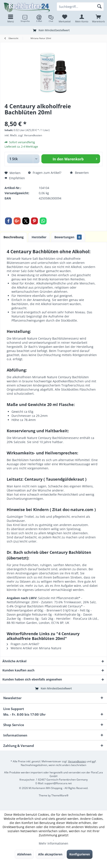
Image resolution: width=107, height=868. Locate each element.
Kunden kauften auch (18, 670)
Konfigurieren (80, 854)
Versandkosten (77, 761)
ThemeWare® (60, 795)
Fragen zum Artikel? (45, 173)
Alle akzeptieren (50, 854)
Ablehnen (24, 854)
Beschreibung (14, 237)
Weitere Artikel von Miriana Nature (34, 648)
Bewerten (79, 173)
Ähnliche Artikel (14, 661)
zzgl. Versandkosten (30, 135)
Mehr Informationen (53, 843)
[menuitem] (98, 18)
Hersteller (39, 237)
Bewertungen (68, 237)
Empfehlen (15, 178)
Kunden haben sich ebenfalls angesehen (32, 679)
